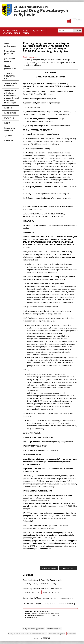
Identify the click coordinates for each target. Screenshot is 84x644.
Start (25, 57)
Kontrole (8, 108)
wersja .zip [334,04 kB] (67, 604)
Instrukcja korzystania (54, 629)
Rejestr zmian (39, 31)
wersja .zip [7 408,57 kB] (51, 592)
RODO (7, 123)
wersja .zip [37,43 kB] (49, 584)
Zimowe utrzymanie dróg (9, 76)
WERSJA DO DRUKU (49, 568)
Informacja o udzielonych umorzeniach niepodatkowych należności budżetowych (12, 97)
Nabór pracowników (10, 67)
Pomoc (26, 33)
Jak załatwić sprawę (10, 60)
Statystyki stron (12, 33)
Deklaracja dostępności (57, 634)
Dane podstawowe (10, 45)
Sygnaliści (9, 135)
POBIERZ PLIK (68, 568)
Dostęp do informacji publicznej (33, 629)
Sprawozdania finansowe (11, 84)
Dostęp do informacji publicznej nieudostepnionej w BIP (27, 634)
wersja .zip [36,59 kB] (67, 598)
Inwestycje (9, 118)
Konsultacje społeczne (10, 129)
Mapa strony (71, 634)
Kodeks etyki (10, 113)
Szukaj (78, 30)
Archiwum (9, 140)
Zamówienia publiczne (10, 52)
